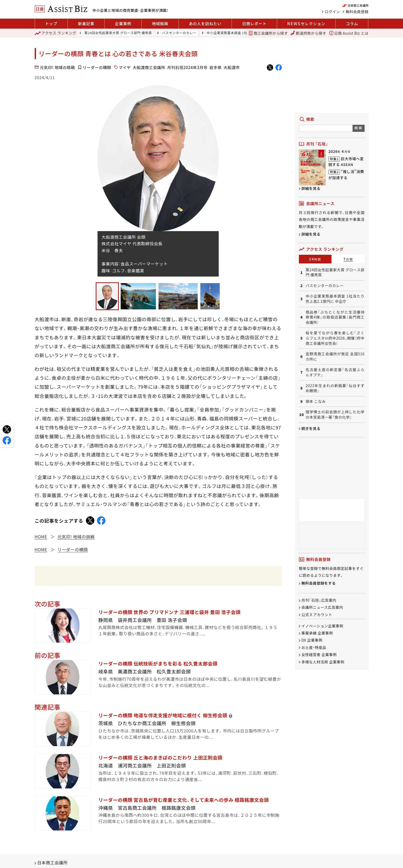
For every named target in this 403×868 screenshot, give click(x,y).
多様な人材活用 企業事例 (323, 662)
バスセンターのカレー (179, 33)
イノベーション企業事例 (322, 626)
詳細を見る (311, 188)
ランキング (56, 33)
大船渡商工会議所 (149, 67)
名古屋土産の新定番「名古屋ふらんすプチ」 (335, 372)
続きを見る (311, 428)
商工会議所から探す (268, 33)
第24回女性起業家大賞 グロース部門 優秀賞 (118, 33)
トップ (51, 24)
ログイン (333, 12)
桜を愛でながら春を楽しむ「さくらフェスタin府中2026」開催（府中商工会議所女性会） (335, 338)
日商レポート (254, 24)
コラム (352, 24)
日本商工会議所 (53, 862)
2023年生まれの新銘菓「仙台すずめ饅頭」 (335, 388)
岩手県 (215, 67)
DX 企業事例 (312, 640)
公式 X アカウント (317, 615)
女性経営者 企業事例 (319, 655)
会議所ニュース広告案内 (322, 607)
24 (315, 259)
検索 (358, 128)
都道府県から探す (308, 33)
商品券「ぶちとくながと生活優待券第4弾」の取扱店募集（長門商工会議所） (335, 317)
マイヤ (125, 67)
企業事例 (123, 24)
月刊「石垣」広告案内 (319, 600)
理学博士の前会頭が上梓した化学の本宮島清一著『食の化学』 (335, 415)
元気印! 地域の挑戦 (58, 67)
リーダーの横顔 (97, 67)
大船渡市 (232, 67)
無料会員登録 (357, 12)
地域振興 (160, 24)
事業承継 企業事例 (317, 633)
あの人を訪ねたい (205, 24)
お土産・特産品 (314, 647)
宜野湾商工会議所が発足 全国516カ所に (335, 357)
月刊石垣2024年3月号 (187, 67)
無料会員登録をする (319, 583)
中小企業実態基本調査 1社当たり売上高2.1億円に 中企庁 (335, 299)
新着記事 (86, 24)
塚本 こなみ (316, 401)
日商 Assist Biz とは (349, 33)
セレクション (306, 24)
